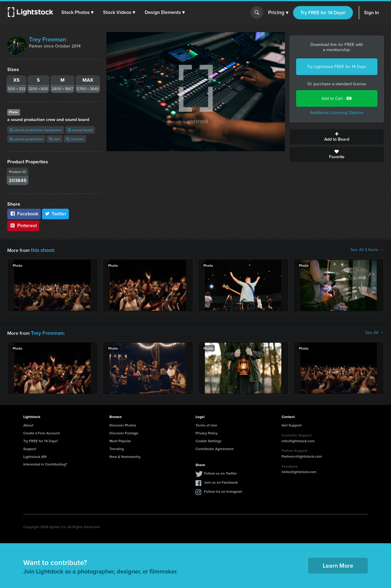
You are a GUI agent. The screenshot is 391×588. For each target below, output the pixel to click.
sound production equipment (36, 130)
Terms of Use (206, 424)
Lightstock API (35, 455)
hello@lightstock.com (299, 470)
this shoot (41, 250)
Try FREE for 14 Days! (323, 13)
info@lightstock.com (298, 440)
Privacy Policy (207, 432)
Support (30, 448)
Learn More (338, 564)
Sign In (372, 13)
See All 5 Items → (367, 250)
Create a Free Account (42, 432)
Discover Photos (123, 424)
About (28, 424)
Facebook (24, 214)
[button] (78, 12)
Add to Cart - (337, 98)
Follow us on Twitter (220, 472)
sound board (80, 130)
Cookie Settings (208, 440)
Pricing (278, 13)
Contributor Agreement (215, 448)
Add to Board (337, 137)
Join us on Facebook (221, 481)
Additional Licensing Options (337, 113)
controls (75, 139)
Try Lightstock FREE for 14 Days (337, 67)
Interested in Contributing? (45, 463)
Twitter (56, 214)
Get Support (292, 424)
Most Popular (120, 440)
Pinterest (23, 225)
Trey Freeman (48, 39)
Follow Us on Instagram (223, 490)
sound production (26, 139)
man (55, 139)
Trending (117, 448)
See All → (375, 332)
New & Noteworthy (125, 455)
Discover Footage (124, 432)
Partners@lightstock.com (302, 455)
